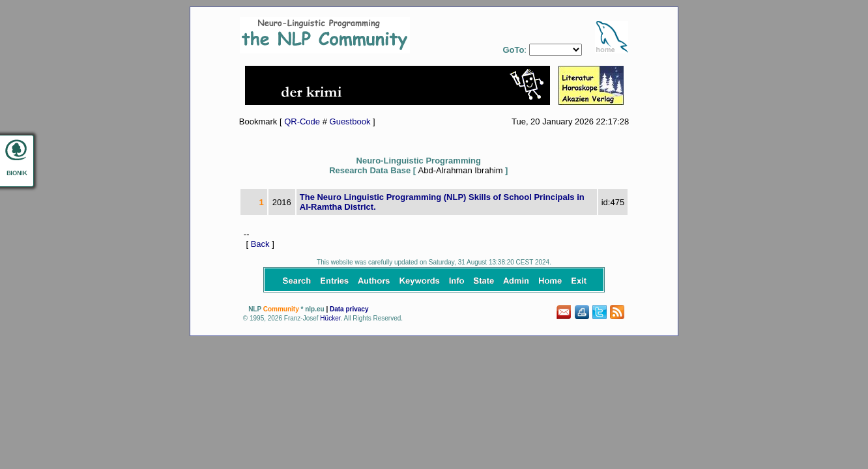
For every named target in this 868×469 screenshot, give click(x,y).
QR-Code (302, 121)
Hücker (330, 318)
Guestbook (350, 121)
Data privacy (349, 309)
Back (260, 244)
